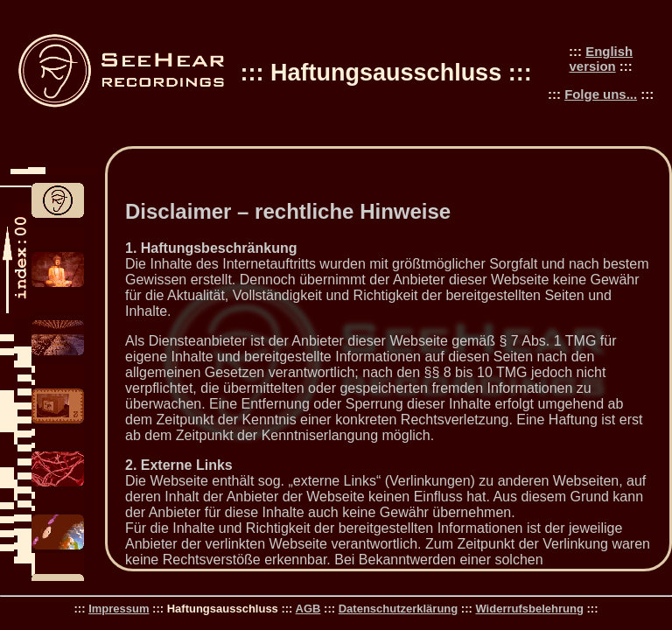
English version (602, 59)
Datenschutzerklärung (399, 609)
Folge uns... (601, 94)
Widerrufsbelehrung (529, 609)
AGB (308, 609)
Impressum (119, 609)
